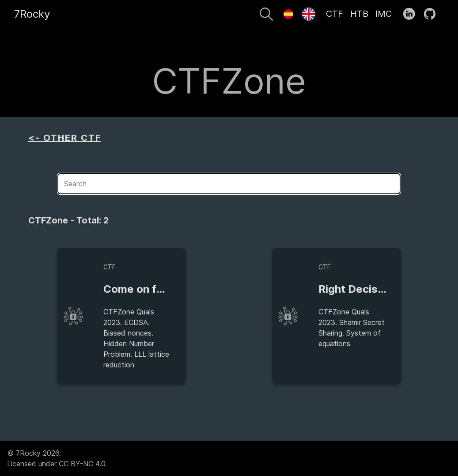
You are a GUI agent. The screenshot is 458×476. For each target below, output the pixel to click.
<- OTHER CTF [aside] (65, 138)
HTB (359, 14)
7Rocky (32, 14)
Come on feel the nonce (165, 289)
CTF (335, 14)
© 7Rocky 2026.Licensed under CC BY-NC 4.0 (56, 458)
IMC (384, 14)
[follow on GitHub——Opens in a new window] (433, 14)
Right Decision (356, 289)
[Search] (266, 15)
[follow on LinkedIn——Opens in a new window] (412, 14)
